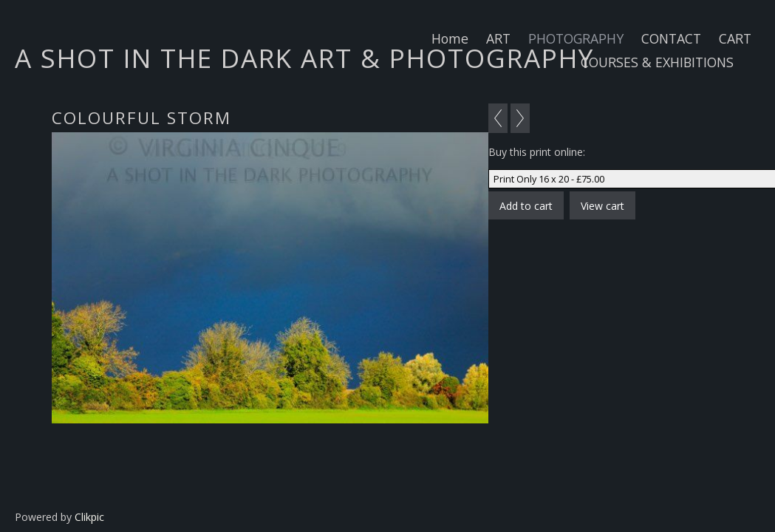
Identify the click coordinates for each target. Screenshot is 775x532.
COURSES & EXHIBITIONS (657, 62)
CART (735, 38)
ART (498, 38)
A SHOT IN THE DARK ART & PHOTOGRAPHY (304, 58)
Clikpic (89, 517)
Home (450, 38)
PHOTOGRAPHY (576, 38)
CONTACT (671, 38)
